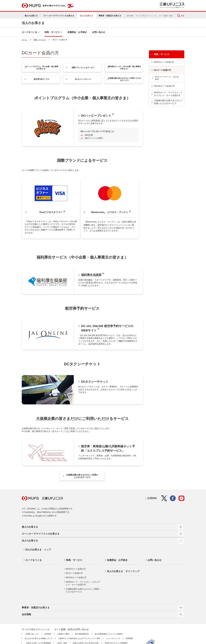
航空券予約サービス (41, 79)
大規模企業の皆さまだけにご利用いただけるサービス (124, 79)
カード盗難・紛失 (166, 16)
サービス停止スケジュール (146, 16)
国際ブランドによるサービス (82, 68)
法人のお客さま (33, 23)
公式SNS (152, 483)
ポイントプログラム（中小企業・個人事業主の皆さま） (41, 68)
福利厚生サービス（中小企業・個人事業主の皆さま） (124, 68)
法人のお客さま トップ (37, 534)
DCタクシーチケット (82, 79)
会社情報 (130, 16)
